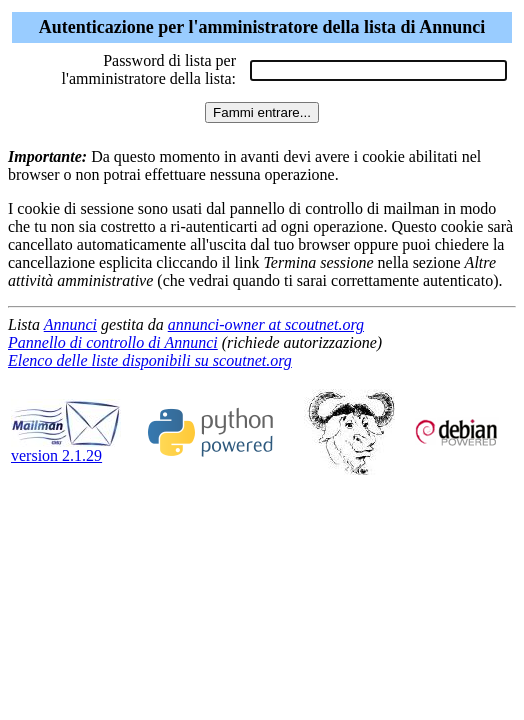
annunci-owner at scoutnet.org (266, 324)
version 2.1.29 (66, 448)
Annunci (70, 324)
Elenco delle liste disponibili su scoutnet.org (150, 360)
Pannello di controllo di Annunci (113, 342)
